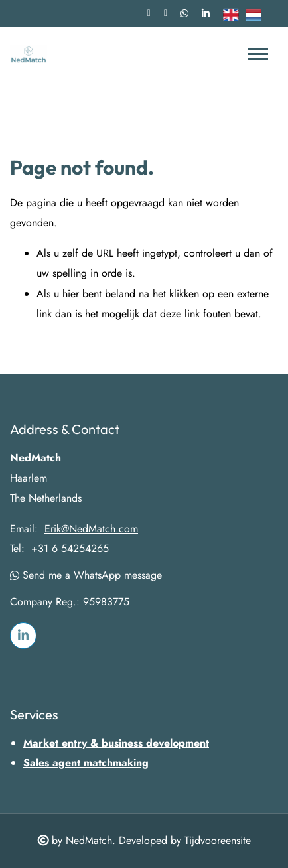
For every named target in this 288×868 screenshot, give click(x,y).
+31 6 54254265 (70, 549)
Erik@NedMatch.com (91, 529)
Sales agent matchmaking (86, 763)
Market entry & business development (116, 743)
